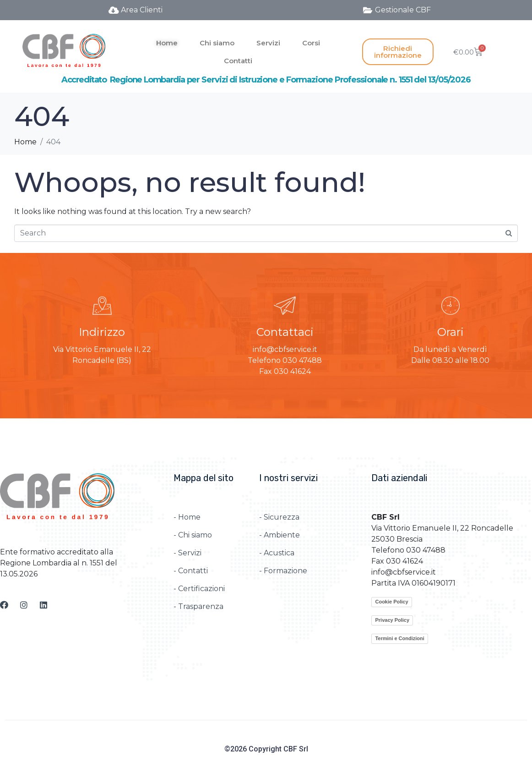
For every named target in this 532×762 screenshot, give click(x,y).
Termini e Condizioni (399, 638)
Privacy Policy (392, 620)
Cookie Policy (391, 602)
